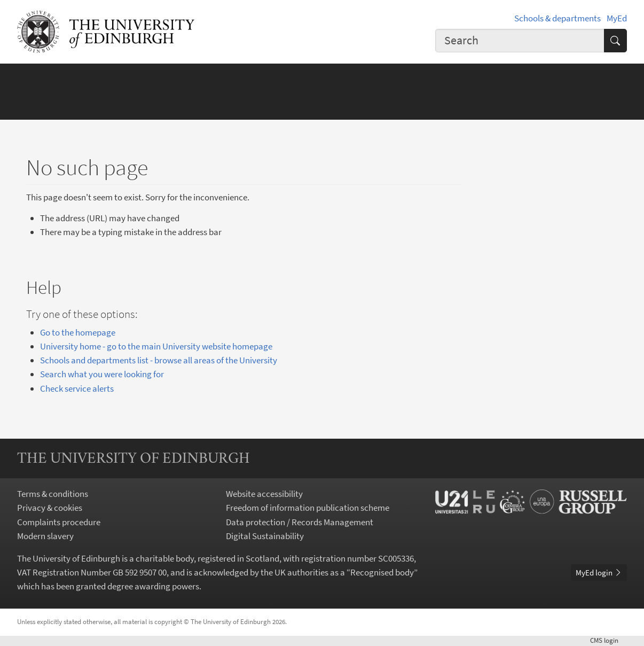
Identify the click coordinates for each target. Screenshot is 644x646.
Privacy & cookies (50, 508)
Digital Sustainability (265, 536)
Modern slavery (45, 536)
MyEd (617, 18)
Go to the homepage (78, 332)
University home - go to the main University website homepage (156, 346)
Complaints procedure (59, 522)
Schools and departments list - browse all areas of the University (159, 360)
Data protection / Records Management (300, 522)
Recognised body (382, 572)
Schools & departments (557, 18)
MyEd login (599, 573)
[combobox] (520, 41)
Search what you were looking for (102, 374)
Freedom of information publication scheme (308, 508)
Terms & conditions (53, 494)
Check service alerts (77, 388)
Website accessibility (264, 494)
